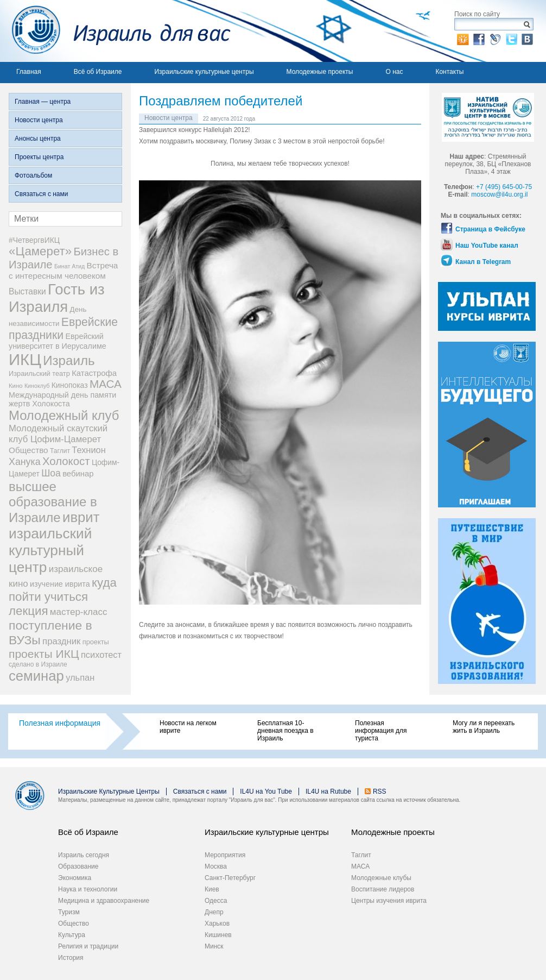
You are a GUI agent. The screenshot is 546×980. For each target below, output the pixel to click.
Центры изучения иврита (389, 901)
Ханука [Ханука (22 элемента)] (25, 462)
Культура (72, 935)
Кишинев (218, 935)
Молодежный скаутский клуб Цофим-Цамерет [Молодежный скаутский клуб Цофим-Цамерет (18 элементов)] (58, 434)
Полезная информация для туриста (381, 731)
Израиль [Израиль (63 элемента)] (69, 360)
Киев (212, 889)
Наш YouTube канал (487, 246)
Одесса (216, 901)
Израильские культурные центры (204, 72)
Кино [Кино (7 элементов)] (16, 386)
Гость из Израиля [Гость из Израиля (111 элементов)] (57, 298)
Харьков (217, 924)
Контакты (449, 72)
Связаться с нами (41, 194)
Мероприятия (225, 855)
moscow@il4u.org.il (499, 194)
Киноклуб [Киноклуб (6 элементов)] (37, 386)
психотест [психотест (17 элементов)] (101, 655)
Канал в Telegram (483, 262)
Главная (29, 72)
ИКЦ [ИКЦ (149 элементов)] (25, 359)
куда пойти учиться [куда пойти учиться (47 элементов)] (63, 590)
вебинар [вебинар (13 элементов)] (78, 474)
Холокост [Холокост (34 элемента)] (66, 461)
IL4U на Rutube (328, 791)
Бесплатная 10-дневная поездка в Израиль (285, 731)
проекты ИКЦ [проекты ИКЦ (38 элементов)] (44, 654)
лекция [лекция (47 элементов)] (28, 611)
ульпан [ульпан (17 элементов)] (80, 677)
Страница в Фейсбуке (490, 229)
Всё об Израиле (98, 72)
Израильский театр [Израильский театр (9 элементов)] (39, 373)
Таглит (361, 855)
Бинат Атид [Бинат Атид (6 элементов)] (69, 266)
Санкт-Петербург (230, 878)
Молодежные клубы (381, 878)
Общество (74, 924)
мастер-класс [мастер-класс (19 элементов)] (79, 612)
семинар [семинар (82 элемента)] (36, 676)
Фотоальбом (33, 175)
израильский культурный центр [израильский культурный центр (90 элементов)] (50, 550)
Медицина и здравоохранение (104, 901)
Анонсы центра (38, 139)
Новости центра (39, 120)
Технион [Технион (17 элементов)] (88, 450)
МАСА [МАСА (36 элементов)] (106, 384)
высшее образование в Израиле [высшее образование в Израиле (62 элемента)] (53, 502)
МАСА (360, 866)
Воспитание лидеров (383, 889)
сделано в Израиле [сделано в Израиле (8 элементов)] (38, 664)
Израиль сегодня (84, 855)
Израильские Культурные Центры (109, 791)
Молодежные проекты (320, 72)
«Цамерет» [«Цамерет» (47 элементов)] (40, 251)
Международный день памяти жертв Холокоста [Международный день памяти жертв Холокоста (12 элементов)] (62, 399)
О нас (394, 72)
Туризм (69, 912)
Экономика (75, 878)
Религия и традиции (88, 946)
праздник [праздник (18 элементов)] (61, 641)
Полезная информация (60, 723)
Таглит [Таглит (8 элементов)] (60, 451)
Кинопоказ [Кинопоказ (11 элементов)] (70, 385)
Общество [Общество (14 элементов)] (28, 450)
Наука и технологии (88, 889)
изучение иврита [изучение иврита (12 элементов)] (60, 584)
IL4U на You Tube (266, 791)
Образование (78, 866)
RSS (380, 791)
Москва (216, 866)
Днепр (214, 912)
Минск (214, 946)
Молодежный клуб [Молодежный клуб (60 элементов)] (64, 415)
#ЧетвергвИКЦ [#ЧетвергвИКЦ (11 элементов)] (34, 240)
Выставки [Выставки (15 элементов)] (27, 291)
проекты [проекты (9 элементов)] (96, 642)
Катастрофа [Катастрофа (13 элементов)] (94, 373)
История (71, 958)
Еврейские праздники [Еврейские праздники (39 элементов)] (63, 328)
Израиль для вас (115, 31)
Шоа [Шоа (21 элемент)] (51, 473)
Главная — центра (43, 102)
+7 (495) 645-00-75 (504, 187)
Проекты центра (39, 157)
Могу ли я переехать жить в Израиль (484, 727)
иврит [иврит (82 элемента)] (81, 517)
